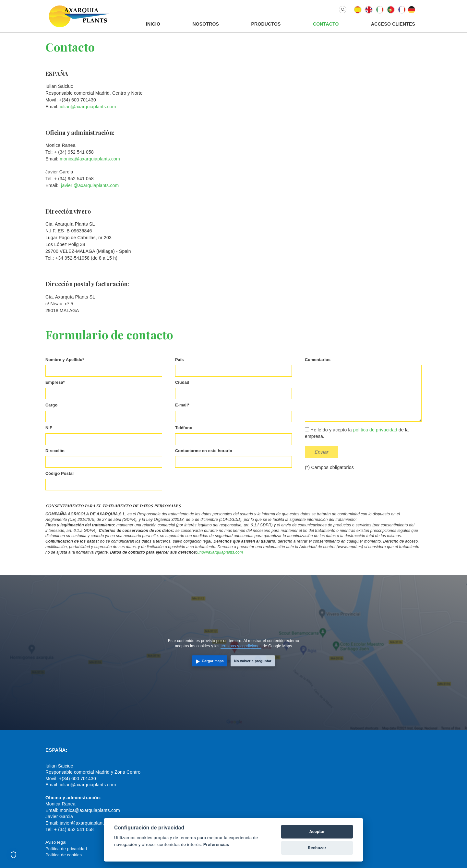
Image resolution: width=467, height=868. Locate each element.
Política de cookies (64, 855)
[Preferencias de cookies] (13, 855)
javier (67, 185)
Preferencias (216, 844)
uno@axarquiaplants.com (220, 552)
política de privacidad (375, 430)
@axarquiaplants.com (96, 185)
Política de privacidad (66, 849)
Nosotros (206, 24)
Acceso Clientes (393, 24)
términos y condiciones (241, 646)
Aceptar (317, 832)
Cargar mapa (213, 661)
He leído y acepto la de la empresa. (357, 433)
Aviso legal (56, 842)
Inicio (153, 24)
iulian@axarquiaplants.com (88, 107)
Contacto (326, 24)
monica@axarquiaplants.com (90, 159)
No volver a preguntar (253, 661)
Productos (266, 24)
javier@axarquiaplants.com (88, 823)
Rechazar (317, 848)
